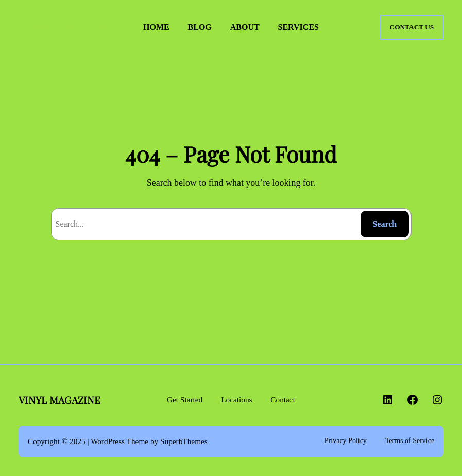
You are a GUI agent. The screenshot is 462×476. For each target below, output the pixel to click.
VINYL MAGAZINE (64, 28)
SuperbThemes (184, 441)
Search (384, 224)
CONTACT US (412, 27)
